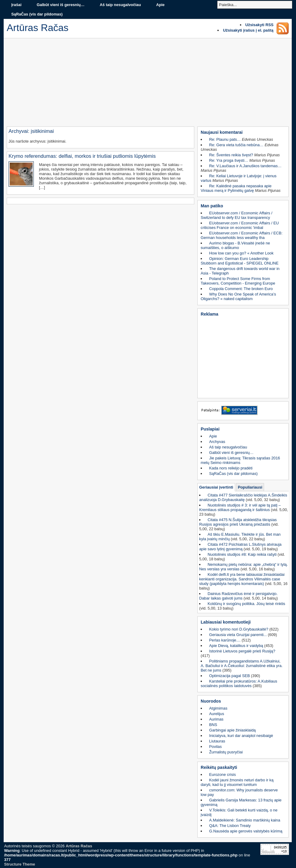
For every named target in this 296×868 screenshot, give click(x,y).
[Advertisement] (148, 84)
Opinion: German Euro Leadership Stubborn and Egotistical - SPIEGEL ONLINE (240, 261)
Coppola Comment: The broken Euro (241, 289)
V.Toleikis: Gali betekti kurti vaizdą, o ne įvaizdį (239, 812)
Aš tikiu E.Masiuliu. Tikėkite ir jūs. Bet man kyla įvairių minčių (240, 537)
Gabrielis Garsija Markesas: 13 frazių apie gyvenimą (241, 802)
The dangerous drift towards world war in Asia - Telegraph (240, 271)
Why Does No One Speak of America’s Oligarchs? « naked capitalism (238, 296)
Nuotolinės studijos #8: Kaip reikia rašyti (242, 554)
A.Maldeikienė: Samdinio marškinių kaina (245, 820)
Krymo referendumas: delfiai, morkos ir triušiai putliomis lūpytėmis (82, 156)
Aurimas (216, 719)
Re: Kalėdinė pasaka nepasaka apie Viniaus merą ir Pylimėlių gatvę (236, 188)
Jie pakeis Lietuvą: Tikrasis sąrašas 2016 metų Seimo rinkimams (240, 460)
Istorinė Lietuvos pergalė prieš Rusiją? (242, 651)
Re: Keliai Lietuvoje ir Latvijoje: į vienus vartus (239, 178)
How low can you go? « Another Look (241, 253)
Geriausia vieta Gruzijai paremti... (238, 635)
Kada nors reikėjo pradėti (231, 468)
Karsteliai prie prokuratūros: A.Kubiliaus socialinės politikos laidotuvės (239, 683)
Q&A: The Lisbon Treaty (230, 826)
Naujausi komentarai (222, 132)
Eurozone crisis (222, 775)
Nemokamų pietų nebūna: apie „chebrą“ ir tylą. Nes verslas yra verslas (243, 567)
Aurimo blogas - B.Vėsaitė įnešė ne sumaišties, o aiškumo (235, 245)
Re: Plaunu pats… (225, 139)
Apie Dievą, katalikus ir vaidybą (236, 646)
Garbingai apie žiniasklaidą (233, 730)
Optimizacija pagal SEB (230, 676)
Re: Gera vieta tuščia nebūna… (236, 145)
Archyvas (217, 442)
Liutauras (217, 741)
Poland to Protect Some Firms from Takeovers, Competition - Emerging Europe (238, 281)
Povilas (215, 747)
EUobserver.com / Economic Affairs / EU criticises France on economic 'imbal (240, 225)
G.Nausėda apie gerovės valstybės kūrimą (246, 831)
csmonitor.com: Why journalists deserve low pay (239, 792)
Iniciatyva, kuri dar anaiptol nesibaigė (241, 736)
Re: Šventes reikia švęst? (231, 155)
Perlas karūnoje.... (225, 640)
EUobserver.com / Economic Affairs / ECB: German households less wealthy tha (242, 235)
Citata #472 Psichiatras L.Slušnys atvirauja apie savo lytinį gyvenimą (240, 547)
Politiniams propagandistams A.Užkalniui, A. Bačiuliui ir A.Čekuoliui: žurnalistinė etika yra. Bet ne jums (242, 666)
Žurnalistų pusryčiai (226, 752)
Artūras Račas (79, 846)
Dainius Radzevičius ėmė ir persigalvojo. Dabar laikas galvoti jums (238, 596)
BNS (213, 725)
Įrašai (16, 5)
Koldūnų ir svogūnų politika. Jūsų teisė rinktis (247, 604)
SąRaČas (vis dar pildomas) (37, 14)
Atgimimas (218, 708)
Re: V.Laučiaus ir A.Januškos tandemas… (245, 166)
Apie (160, 5)
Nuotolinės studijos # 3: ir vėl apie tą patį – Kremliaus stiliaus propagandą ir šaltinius (240, 507)
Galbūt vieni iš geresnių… (60, 5)
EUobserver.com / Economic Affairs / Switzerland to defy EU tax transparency (236, 215)
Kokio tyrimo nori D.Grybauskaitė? (239, 629)
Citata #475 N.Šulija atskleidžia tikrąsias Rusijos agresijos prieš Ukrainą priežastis (238, 522)
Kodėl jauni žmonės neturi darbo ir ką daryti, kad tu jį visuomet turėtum (237, 782)
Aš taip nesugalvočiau (120, 5)
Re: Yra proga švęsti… (229, 160)
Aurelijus (217, 714)
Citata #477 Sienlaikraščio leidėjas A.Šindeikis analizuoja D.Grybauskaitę (243, 497)
